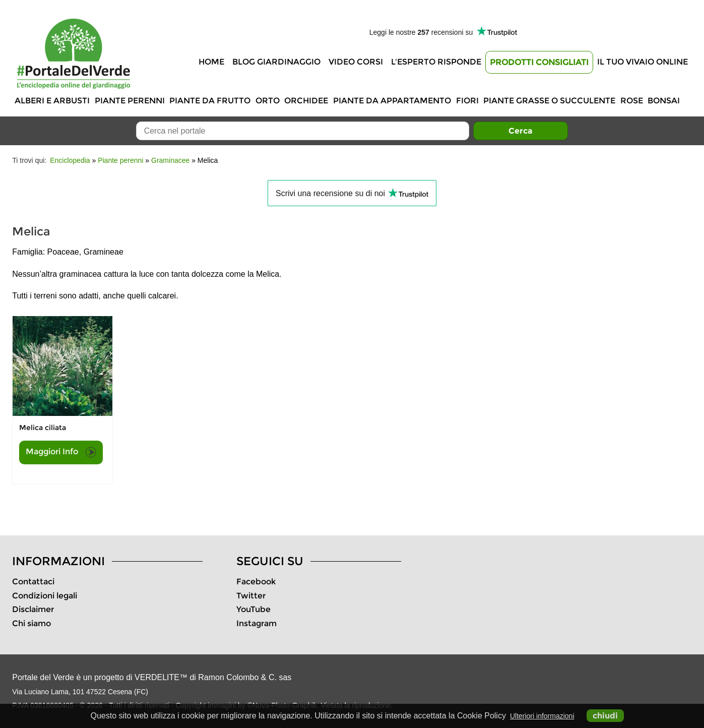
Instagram (257, 623)
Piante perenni (130, 101)
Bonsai (664, 101)
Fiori (467, 101)
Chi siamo (31, 623)
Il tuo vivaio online (643, 62)
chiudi (605, 716)
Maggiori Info (61, 452)
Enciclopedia (70, 160)
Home (211, 62)
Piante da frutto (210, 101)
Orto (268, 101)
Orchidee (306, 101)
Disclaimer (33, 609)
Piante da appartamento (392, 101)
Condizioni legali (45, 596)
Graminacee (170, 160)
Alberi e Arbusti (52, 101)
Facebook (256, 582)
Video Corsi (356, 62)
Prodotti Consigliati (539, 62)
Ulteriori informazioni (542, 716)
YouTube (253, 609)
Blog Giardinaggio (276, 62)
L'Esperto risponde (436, 62)
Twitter (251, 596)
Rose (632, 101)
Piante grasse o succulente (549, 101)
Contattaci (33, 582)
